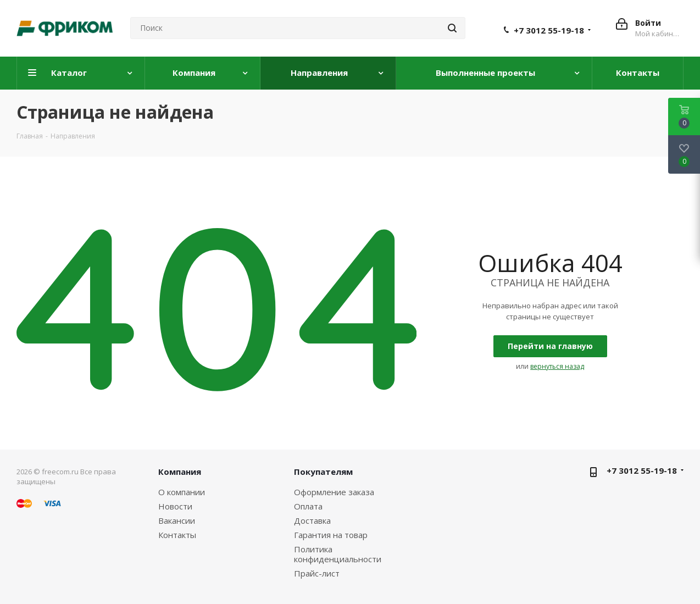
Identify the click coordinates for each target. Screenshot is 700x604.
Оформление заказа (334, 492)
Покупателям (323, 472)
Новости (175, 506)
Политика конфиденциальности (338, 554)
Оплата (308, 506)
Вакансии (177, 520)
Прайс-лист (317, 573)
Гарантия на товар (331, 535)
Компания (180, 472)
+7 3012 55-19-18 (549, 30)
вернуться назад (557, 366)
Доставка (312, 520)
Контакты (177, 535)
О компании (182, 492)
